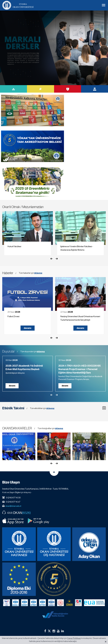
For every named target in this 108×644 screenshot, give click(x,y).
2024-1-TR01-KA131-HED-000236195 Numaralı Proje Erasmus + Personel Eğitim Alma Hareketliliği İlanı (80, 369)
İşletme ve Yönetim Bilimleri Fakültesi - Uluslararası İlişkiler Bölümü (77, 248)
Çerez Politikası (74, 638)
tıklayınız (38, 273)
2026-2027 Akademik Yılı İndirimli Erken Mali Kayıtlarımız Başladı (24, 367)
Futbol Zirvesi (13, 316)
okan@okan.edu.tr (13, 506)
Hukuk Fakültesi (14, 246)
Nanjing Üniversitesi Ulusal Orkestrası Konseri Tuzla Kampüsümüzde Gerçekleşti (80, 318)
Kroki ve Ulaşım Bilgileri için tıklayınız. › (17, 492)
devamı (28, 328)
